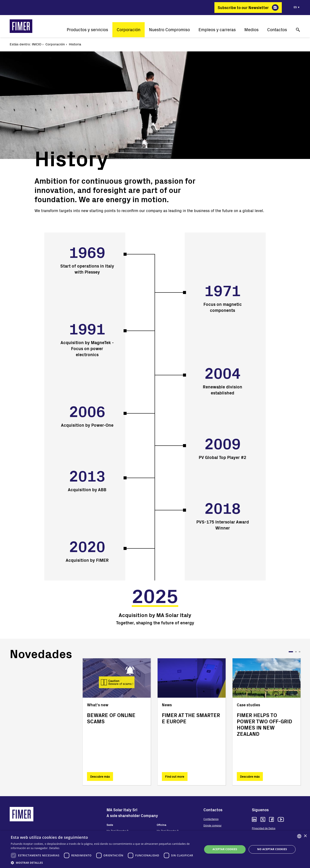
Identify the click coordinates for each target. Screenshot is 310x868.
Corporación (129, 30)
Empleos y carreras (217, 30)
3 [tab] (300, 652)
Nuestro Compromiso (169, 30)
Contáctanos (211, 819)
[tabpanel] (117, 722)
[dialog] (155, 849)
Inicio (37, 44)
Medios (251, 30)
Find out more (175, 776)
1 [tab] (291, 652)
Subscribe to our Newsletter (243, 8)
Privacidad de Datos (264, 828)
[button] (104, 863)
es (295, 7)
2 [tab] (296, 652)
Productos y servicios (87, 30)
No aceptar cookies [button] (272, 849)
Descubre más (100, 776)
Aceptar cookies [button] (225, 849)
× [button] (305, 836)
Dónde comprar (212, 825)
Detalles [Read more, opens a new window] (54, 848)
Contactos (277, 30)
